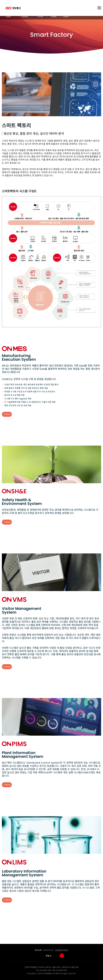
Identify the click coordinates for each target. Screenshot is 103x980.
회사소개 (38, 950)
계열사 (48, 956)
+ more (7, 414)
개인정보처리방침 (62, 950)
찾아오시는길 (48, 950)
